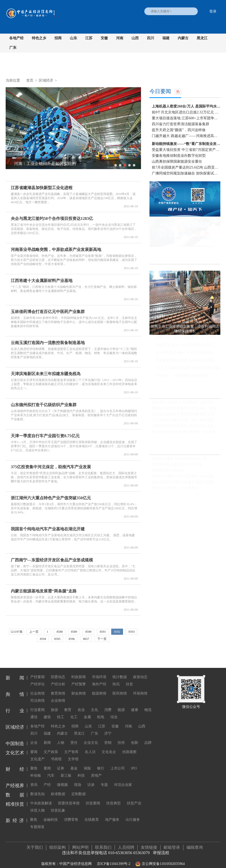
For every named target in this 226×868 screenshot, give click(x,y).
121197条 (17, 632)
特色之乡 (39, 38)
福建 (166, 38)
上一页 (34, 632)
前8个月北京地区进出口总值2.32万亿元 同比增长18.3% (186, 112)
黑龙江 (202, 38)
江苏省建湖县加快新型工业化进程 (42, 188)
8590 (88, 632)
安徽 (104, 38)
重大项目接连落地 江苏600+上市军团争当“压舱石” (186, 118)
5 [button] (134, 165)
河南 (120, 38)
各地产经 (16, 38)
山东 (73, 38)
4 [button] (129, 165)
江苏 (89, 38)
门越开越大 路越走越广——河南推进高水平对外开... (186, 136)
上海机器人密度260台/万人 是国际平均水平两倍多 (186, 106)
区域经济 (46, 80)
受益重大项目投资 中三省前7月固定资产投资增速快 (186, 150)
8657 (86, 639)
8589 (74, 632)
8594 (43, 639)
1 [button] (116, 165)
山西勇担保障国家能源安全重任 (177, 162)
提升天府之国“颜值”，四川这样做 (178, 130)
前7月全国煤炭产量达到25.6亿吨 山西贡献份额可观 (186, 167)
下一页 (102, 639)
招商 (58, 38)
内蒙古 (183, 38)
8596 (72, 639)
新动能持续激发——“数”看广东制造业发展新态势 (186, 144)
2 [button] (120, 165)
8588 (60, 632)
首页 (30, 80)
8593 (131, 632)
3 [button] (125, 165)
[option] (73, 128)
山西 (135, 38)
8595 (57, 639)
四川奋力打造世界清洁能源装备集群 (181, 124)
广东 (13, 48)
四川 (150, 38)
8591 (103, 632)
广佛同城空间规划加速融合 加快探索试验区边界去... (186, 173)
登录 (213, 11)
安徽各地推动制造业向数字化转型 (179, 156)
